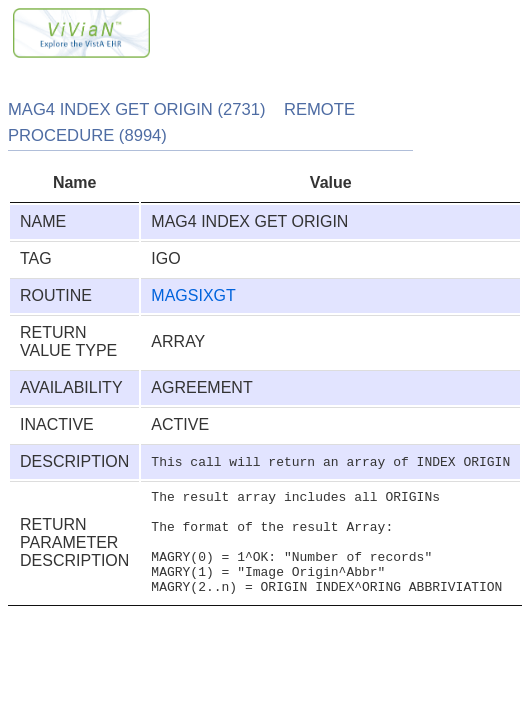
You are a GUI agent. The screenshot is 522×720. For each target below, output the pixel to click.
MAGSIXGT (193, 295)
